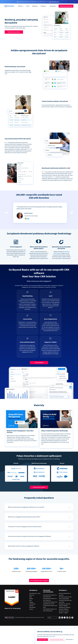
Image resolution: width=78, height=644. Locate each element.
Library (31, 609)
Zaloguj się (53, 6)
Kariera (31, 599)
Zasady (31, 602)
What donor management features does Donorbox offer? (24, 517)
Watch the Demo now (54, 2)
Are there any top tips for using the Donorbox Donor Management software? (30, 536)
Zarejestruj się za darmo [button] (14, 32)
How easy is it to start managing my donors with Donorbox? (25, 527)
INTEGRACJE (63, 590)
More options (69, 639)
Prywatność (32, 604)
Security (31, 606)
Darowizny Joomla (64, 611)
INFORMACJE (33, 590)
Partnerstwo (33, 607)
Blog (31, 597)
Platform (20, 6)
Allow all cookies (42, 640)
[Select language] (52, 618)
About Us (32, 595)
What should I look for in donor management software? (24, 546)
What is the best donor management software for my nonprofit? (26, 507)
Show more (52, 636)
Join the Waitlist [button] (39, 363)
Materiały (35, 6)
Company (43, 6)
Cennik (28, 6)
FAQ (30, 600)
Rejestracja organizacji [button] (66, 6)
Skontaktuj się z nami (35, 593)
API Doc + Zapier (63, 613)
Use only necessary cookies (57, 640)
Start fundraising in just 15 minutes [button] (39, 580)
